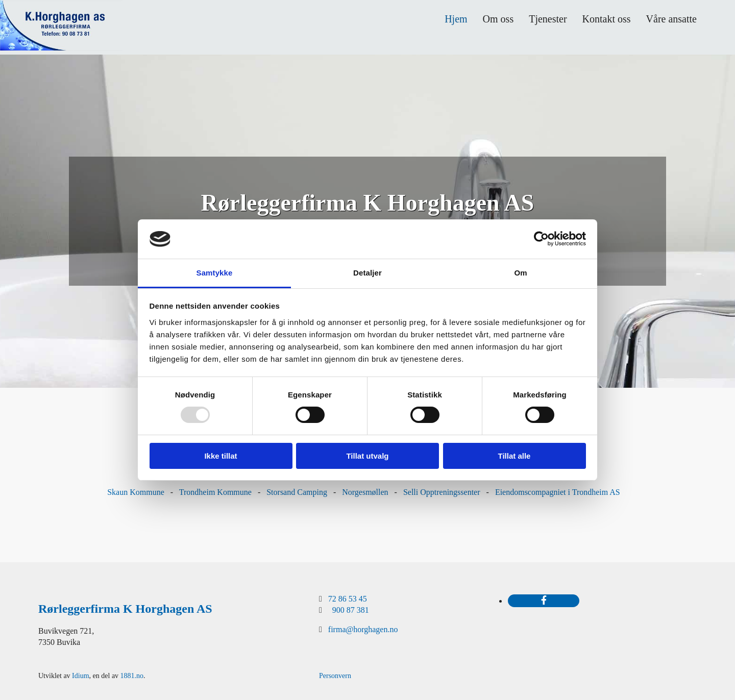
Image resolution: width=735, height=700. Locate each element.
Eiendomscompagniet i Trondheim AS (558, 492)
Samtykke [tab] (215, 273)
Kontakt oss (607, 19)
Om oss (498, 19)
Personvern (335, 676)
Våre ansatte (671, 19)
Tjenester (548, 19)
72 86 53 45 (348, 599)
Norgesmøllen (365, 492)
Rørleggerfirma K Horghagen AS (125, 609)
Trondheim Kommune (215, 492)
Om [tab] (520, 273)
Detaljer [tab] (367, 273)
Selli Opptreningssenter (442, 492)
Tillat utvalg (367, 456)
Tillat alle (514, 456)
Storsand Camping (297, 492)
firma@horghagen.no (363, 629)
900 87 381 (351, 610)
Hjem (456, 19)
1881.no (132, 676)
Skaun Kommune (136, 492)
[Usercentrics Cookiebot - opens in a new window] (541, 239)
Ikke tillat (220, 456)
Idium (80, 676)
